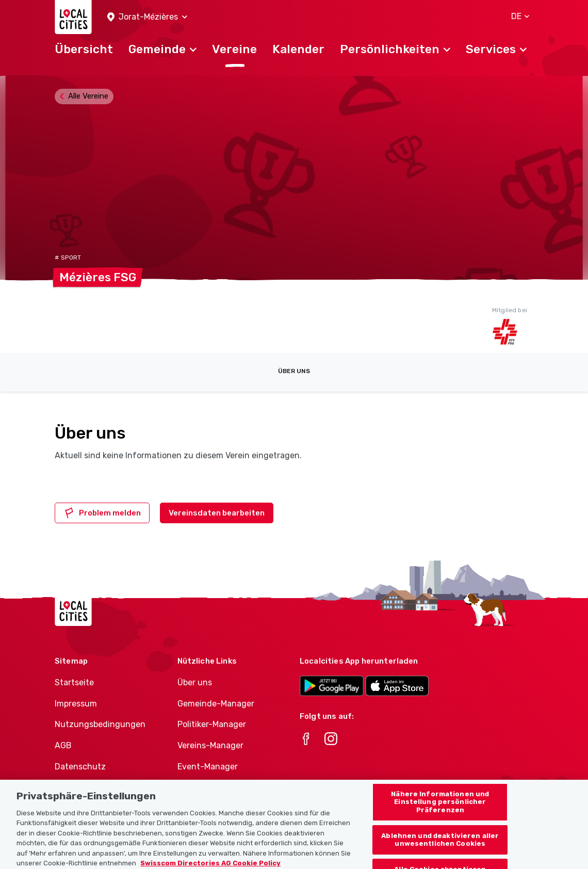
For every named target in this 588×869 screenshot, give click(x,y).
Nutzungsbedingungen (100, 724)
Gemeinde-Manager (216, 704)
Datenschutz (80, 767)
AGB (63, 745)
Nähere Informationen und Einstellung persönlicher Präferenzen (440, 813)
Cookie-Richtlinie (88, 788)
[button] (147, 17)
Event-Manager (208, 767)
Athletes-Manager (213, 788)
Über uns (294, 371)
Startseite (74, 682)
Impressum (76, 704)
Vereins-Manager (210, 745)
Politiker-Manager (212, 724)
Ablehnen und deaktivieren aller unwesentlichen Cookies (440, 850)
